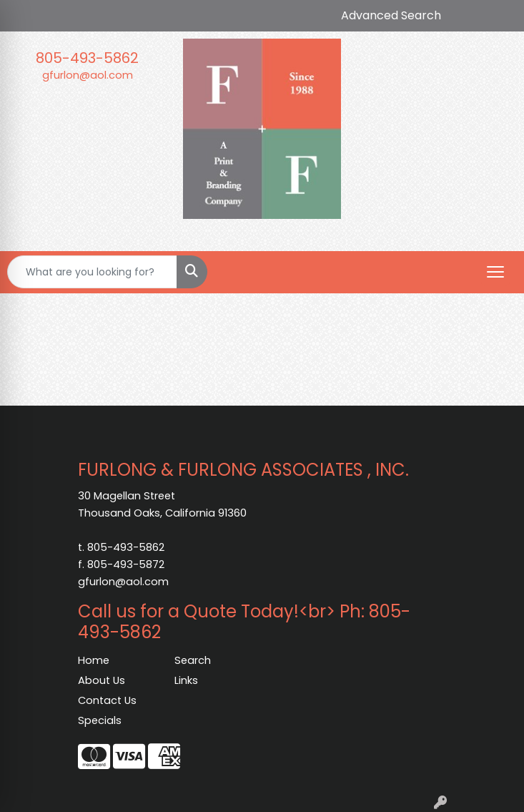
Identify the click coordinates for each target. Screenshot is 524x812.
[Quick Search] (92, 272)
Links (186, 680)
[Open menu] (495, 272)
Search (193, 660)
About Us (102, 680)
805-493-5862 (87, 58)
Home (94, 660)
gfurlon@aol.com (88, 75)
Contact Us (107, 700)
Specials (100, 720)
